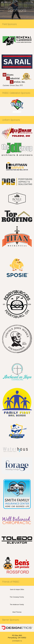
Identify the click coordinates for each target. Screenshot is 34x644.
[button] (2, 2)
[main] (17, 10)
